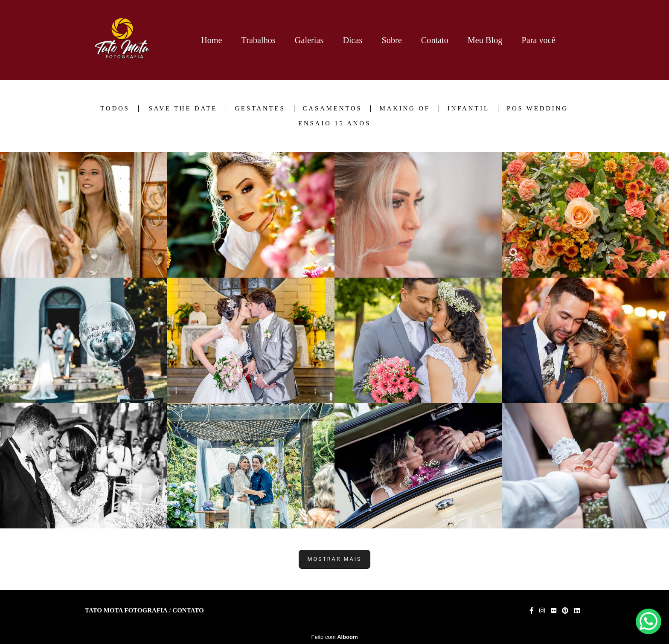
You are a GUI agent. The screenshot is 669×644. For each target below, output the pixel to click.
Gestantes (260, 109)
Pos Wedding (538, 109)
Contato (435, 40)
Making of (404, 109)
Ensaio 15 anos (334, 123)
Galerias (309, 40)
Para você (538, 40)
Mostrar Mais (335, 559)
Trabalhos (259, 40)
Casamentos (333, 109)
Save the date (183, 109)
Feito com (334, 637)
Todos (115, 109)
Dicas (352, 40)
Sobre (392, 40)
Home (211, 40)
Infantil (468, 109)
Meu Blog (485, 40)
